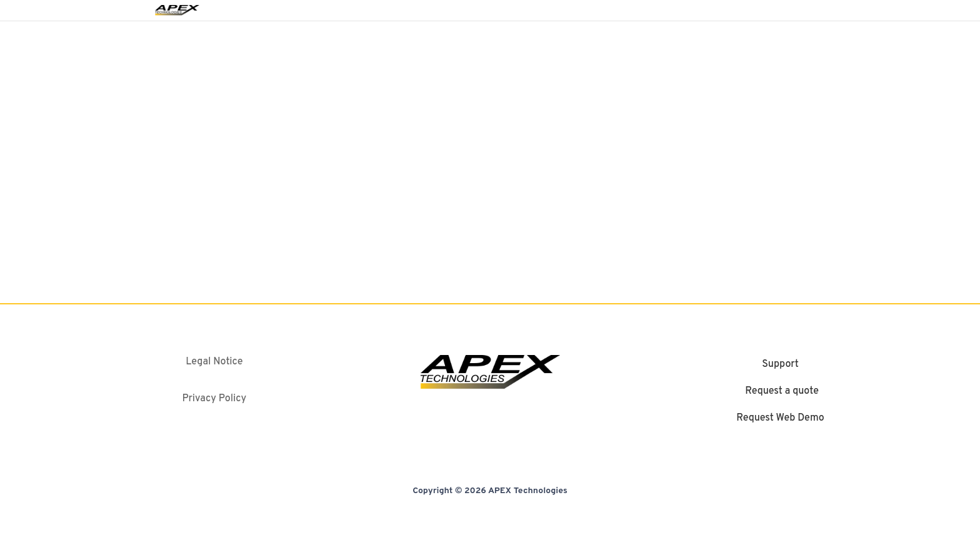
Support (780, 365)
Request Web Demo (780, 419)
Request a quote (782, 392)
